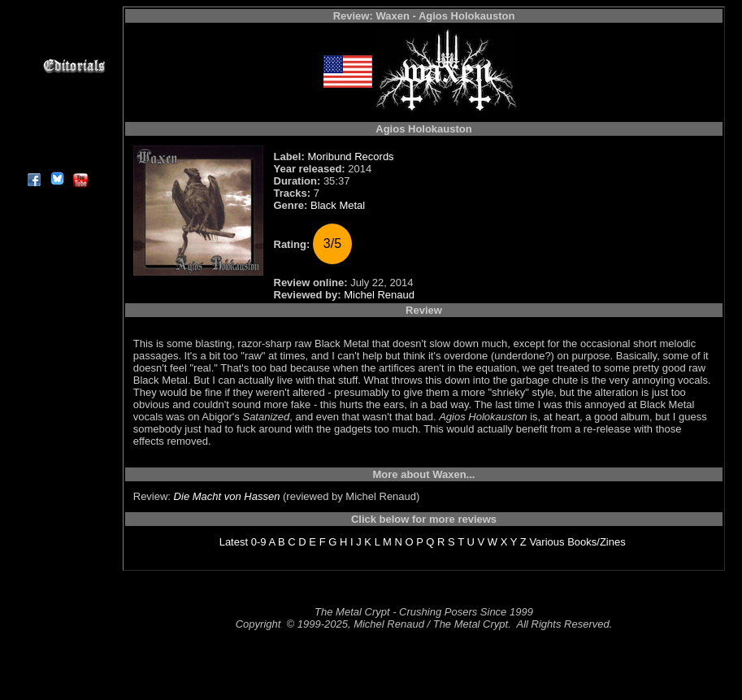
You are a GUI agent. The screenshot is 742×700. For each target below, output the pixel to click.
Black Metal (338, 205)
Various (547, 542)
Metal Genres (56, 103)
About (56, 159)
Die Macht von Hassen (227, 496)
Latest (234, 542)
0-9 (259, 542)
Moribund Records (350, 157)
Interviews (56, 47)
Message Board (56, 84)
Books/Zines (597, 542)
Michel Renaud (379, 295)
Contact (56, 140)
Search (56, 122)
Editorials (56, 65)
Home (56, 9)
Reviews (56, 28)
